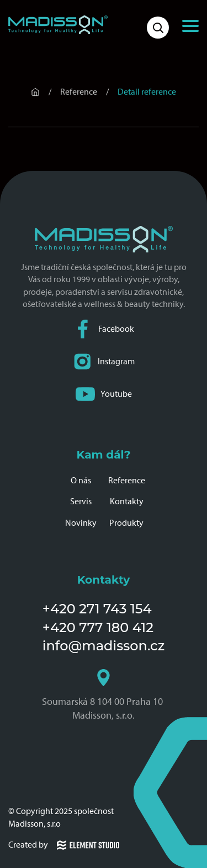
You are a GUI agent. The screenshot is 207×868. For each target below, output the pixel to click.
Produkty (126, 523)
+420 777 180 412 (98, 627)
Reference (127, 480)
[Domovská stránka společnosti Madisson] (58, 25)
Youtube (104, 394)
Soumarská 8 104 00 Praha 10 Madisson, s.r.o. (104, 695)
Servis (81, 501)
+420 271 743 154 (97, 609)
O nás (81, 480)
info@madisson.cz (104, 646)
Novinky (81, 523)
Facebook (104, 329)
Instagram (104, 362)
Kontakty (127, 501)
